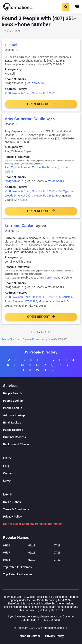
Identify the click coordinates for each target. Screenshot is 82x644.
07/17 (7, 553)
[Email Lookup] (41, 423)
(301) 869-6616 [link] (14, 181)
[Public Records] (41, 430)
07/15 (57, 553)
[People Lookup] (41, 401)
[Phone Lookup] (41, 408)
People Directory (10, 339)
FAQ (6, 466)
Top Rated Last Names (18, 574)
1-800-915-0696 (51, 620)
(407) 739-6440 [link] (34, 83)
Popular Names (16, 538)
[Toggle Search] (65, 7)
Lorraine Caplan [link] (31, 167)
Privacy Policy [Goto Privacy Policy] (55, 636)
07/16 (32, 553)
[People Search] (41, 394)
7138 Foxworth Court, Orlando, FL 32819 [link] (30, 93)
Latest (7, 481)
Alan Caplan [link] (12, 167)
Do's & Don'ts (12, 502)
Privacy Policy (12, 517)
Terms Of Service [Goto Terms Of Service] (29, 636)
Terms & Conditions (16, 509)
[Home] (19, 7)
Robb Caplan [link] (50, 167)
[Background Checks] (41, 444)
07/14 (7, 560)
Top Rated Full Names (17, 567)
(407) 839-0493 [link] (55, 181)
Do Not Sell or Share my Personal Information (33, 524)
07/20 (7, 545)
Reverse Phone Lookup (35, 339)
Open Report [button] (39, 104)
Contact (8, 473)
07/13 (32, 560)
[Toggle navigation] (77, 7)
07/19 (32, 545)
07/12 (57, 560)
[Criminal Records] (41, 437)
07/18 (57, 545)
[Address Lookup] (41, 415)
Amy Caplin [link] (46, 278)
